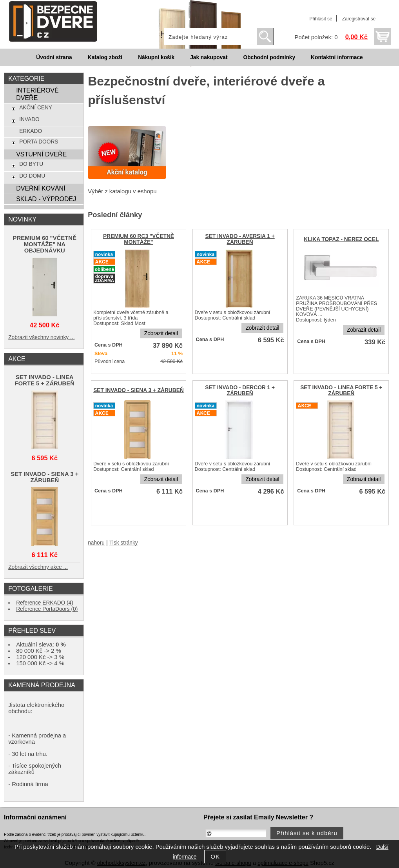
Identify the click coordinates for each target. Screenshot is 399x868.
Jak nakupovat (209, 57)
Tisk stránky (124, 543)
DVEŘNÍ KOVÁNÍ (41, 188)
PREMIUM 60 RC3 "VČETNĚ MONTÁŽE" (139, 239)
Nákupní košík (156, 57)
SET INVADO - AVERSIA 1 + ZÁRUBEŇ (240, 239)
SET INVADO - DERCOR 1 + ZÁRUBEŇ (240, 390)
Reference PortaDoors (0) (47, 609)
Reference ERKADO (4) (45, 603)
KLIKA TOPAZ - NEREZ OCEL (341, 239)
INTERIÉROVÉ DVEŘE (37, 94)
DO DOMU (32, 176)
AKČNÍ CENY (36, 108)
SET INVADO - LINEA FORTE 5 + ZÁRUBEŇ (341, 390)
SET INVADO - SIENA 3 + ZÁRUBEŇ (139, 390)
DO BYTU (31, 164)
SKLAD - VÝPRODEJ (46, 199)
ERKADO (31, 131)
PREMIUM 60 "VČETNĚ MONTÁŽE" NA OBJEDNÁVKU (45, 244)
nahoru (96, 543)
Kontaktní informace (337, 57)
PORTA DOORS (39, 142)
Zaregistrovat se (359, 19)
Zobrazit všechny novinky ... (41, 337)
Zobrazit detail (161, 333)
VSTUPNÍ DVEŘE (41, 154)
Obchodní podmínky (269, 57)
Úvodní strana (54, 57)
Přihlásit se (321, 19)
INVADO (29, 119)
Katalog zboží (105, 57)
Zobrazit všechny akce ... (38, 567)
